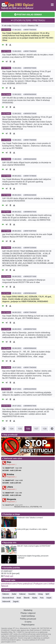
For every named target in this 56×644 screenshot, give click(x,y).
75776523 (7, 312)
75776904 (7, 159)
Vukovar (22, 594)
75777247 (7, 30)
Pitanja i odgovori (28, 613)
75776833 (7, 195)
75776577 (7, 293)
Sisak (19, 598)
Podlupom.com (40, 584)
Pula (42, 598)
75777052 (7, 68)
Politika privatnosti (28, 619)
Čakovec (6, 594)
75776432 (7, 348)
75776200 (7, 367)
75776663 (7, 248)
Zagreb (16, 601)
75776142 (7, 389)
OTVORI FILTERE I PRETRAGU (28, 20)
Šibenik (27, 598)
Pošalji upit (8, 576)
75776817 (7, 212)
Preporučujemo (28, 625)
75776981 (7, 114)
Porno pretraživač (25, 584)
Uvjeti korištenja (28, 616)
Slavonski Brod (8, 598)
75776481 (7, 329)
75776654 (7, 276)
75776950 (7, 140)
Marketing (28, 610)
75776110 (7, 406)
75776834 (7, 176)
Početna (16, 26)
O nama (28, 622)
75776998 (7, 94)
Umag (40, 594)
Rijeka (35, 598)
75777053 (7, 51)
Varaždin (32, 594)
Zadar (14, 594)
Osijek (23, 26)
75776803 (7, 231)
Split (47, 594)
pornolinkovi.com (9, 584)
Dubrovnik (6, 601)
